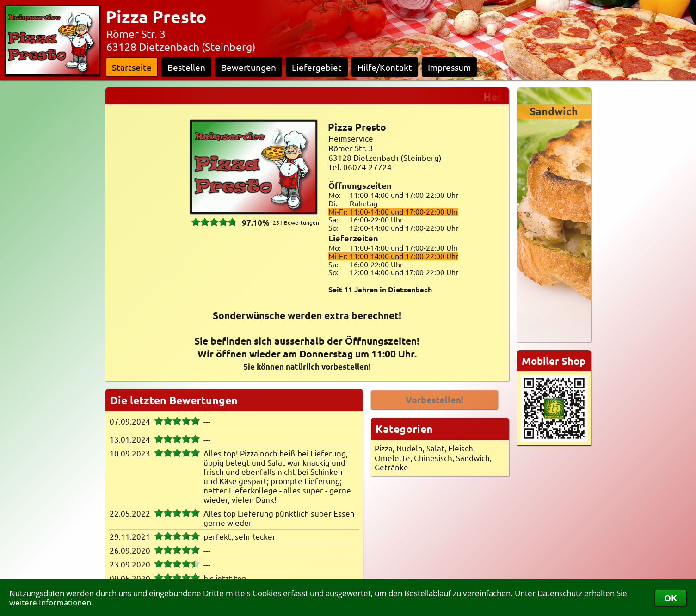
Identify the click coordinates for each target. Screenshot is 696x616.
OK (671, 598)
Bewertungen (249, 67)
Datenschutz (560, 593)
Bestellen (186, 67)
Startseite (132, 67)
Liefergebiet (317, 67)
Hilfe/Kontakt (385, 67)
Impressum (449, 67)
